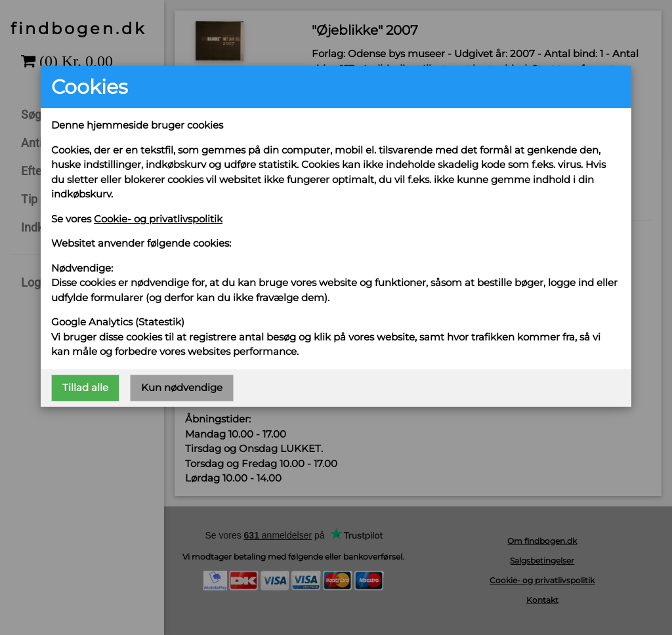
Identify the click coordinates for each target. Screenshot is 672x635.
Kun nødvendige (182, 387)
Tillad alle (85, 387)
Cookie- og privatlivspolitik (158, 219)
